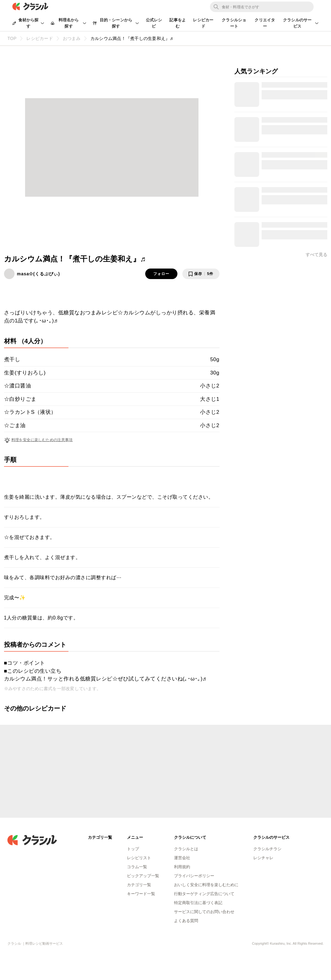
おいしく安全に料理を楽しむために (206, 885)
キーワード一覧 (141, 894)
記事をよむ (178, 23)
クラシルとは (186, 849)
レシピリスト (139, 858)
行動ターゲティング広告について (204, 894)
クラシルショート (234, 23)
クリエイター (265, 23)
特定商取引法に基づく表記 (198, 903)
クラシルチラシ (267, 849)
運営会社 (182, 858)
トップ (133, 849)
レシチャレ (263, 858)
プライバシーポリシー (194, 876)
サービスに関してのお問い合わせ (204, 912)
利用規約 (182, 867)
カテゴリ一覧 (139, 885)
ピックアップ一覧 (143, 876)
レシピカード (203, 23)
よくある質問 (186, 921)
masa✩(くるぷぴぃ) (39, 274)
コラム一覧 (137, 867)
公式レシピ (154, 23)
